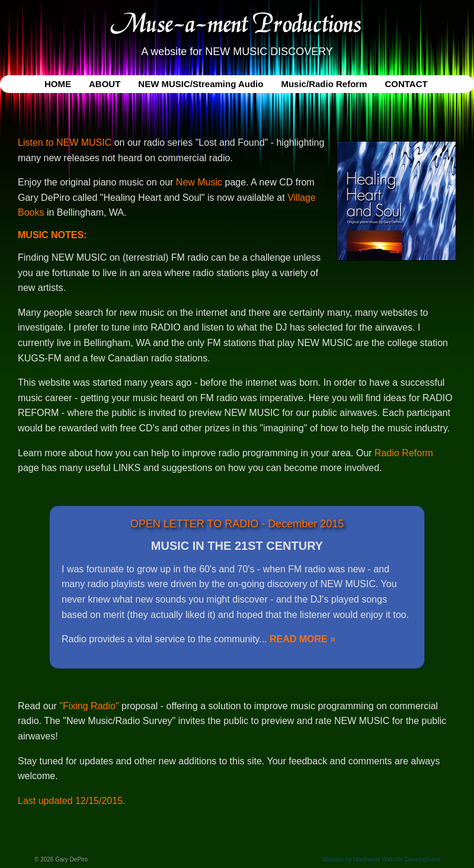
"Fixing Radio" (89, 706)
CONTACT (406, 84)
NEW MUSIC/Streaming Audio (201, 84)
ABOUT (105, 84)
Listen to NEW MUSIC (65, 142)
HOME (58, 84)
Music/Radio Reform (324, 84)
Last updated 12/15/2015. (72, 801)
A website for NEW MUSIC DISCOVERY (237, 52)
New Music (199, 182)
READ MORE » (302, 639)
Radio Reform (404, 453)
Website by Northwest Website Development (382, 859)
